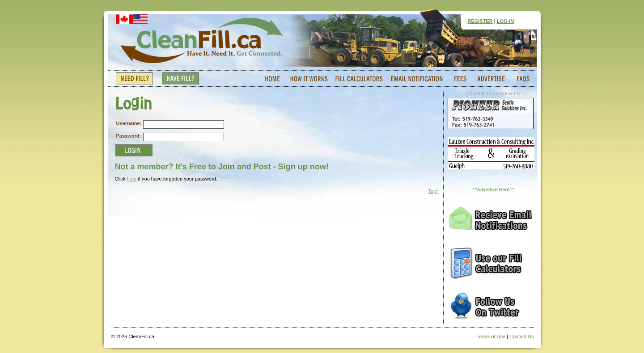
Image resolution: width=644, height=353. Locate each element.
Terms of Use (491, 336)
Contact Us (521, 336)
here (131, 179)
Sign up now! (303, 167)
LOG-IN (506, 21)
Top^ (434, 191)
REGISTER (480, 21)
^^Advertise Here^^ (493, 189)
